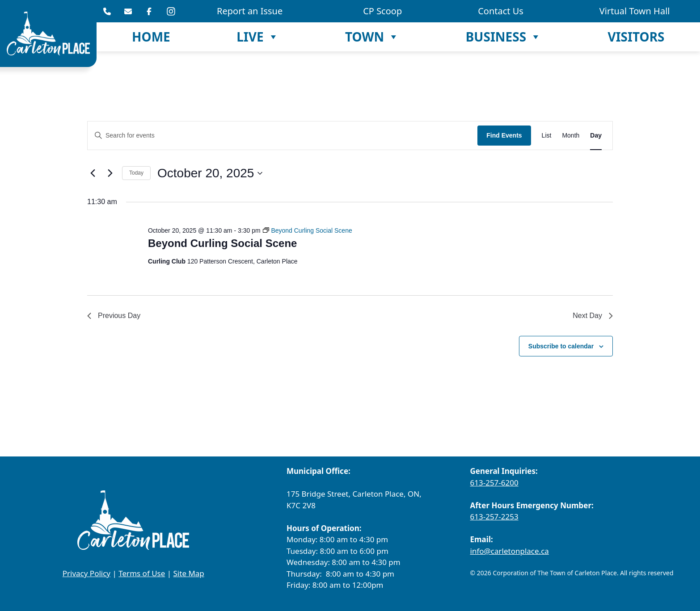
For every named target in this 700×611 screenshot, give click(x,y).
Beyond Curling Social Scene (222, 243)
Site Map (189, 573)
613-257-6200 (494, 483)
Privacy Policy (86, 573)
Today (136, 173)
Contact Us (501, 11)
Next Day (593, 316)
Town (372, 37)
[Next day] (110, 173)
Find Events (504, 135)
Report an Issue (250, 11)
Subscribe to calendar (561, 346)
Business (504, 37)
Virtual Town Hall (635, 11)
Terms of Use (142, 573)
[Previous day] (93, 173)
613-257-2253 (494, 517)
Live (257, 37)
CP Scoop (382, 11)
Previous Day (114, 316)
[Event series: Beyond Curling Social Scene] (307, 230)
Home (151, 37)
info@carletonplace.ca (510, 551)
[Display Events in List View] (547, 136)
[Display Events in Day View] (596, 136)
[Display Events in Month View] (571, 136)
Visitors (636, 37)
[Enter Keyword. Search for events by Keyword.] (283, 136)
